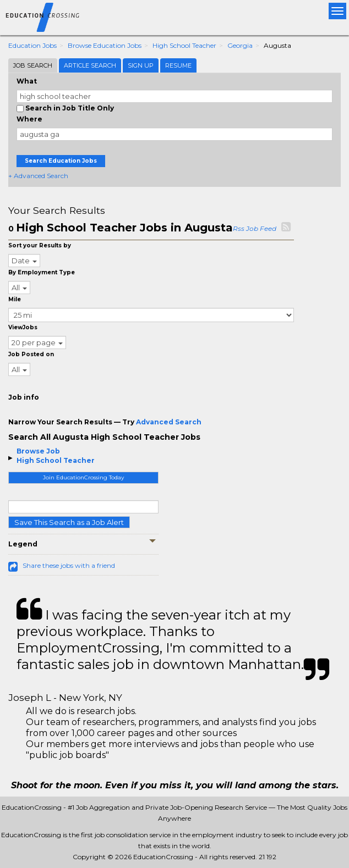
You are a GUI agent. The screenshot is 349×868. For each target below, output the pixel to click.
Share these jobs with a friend (69, 565)
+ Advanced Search (38, 176)
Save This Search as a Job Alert (69, 522)
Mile (15, 299)
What (27, 81)
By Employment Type (42, 272)
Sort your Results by (40, 245)
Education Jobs (32, 45)
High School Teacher (184, 45)
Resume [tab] (178, 65)
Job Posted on (31, 354)
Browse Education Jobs (105, 45)
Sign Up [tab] (141, 65)
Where (29, 119)
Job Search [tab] (33, 65)
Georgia (240, 45)
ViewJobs (23, 327)
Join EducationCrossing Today (83, 477)
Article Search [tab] (90, 65)
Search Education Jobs (61, 161)
